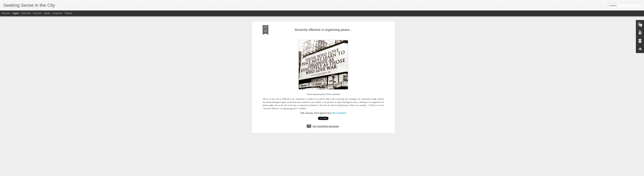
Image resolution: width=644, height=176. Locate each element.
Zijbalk (47, 13)
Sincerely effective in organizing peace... (323, 30)
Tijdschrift (26, 13)
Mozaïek (37, 13)
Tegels (16, 13)
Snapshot (57, 13)
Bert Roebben (339, 113)
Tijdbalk (68, 13)
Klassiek (6, 13)
